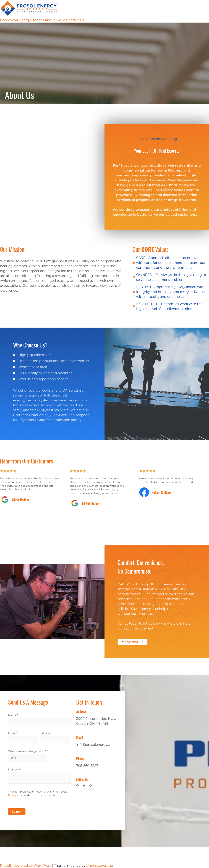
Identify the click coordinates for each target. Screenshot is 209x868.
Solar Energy (20, 20)
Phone (46, 733)
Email (13, 733)
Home (5, 20)
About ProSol (56, 20)
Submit (17, 812)
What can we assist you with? (28, 751)
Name (13, 715)
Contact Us (75, 20)
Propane (38, 20)
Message (15, 770)
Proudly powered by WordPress (26, 866)
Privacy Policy (16, 795)
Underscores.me (100, 866)
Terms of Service (39, 795)
